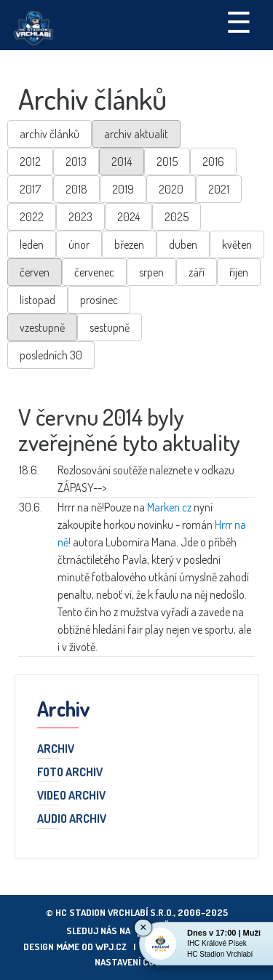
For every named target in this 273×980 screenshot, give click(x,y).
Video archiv (71, 796)
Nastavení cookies (136, 962)
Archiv (56, 749)
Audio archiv (72, 819)
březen (129, 244)
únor (79, 244)
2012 (30, 162)
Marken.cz (169, 507)
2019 (123, 189)
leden (32, 244)
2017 (30, 189)
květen (237, 244)
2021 (219, 189)
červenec (94, 272)
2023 (80, 217)
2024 (128, 217)
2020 (171, 189)
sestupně (110, 327)
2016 (213, 162)
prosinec (99, 300)
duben (183, 244)
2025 (177, 217)
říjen (239, 272)
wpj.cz (111, 947)
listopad (37, 300)
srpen (151, 272)
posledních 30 (51, 355)
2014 (122, 162)
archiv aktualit (136, 134)
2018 (76, 189)
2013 (76, 162)
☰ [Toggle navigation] (239, 21)
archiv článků (50, 134)
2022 (32, 217)
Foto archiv (70, 773)
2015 (167, 162)
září (197, 272)
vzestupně (42, 327)
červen (35, 272)
